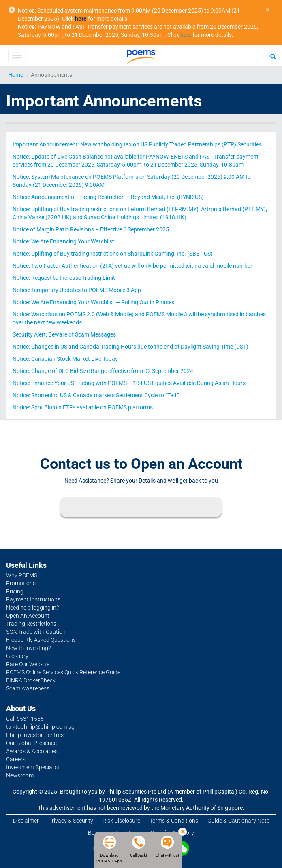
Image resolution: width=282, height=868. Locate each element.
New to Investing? (28, 648)
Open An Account (28, 616)
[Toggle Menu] (17, 55)
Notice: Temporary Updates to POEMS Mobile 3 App (77, 290)
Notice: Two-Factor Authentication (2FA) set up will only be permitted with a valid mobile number (132, 266)
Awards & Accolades (32, 751)
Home (16, 75)
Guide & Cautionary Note (238, 821)
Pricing (15, 591)
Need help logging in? (32, 608)
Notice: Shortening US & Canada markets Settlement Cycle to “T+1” (96, 395)
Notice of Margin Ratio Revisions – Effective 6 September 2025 (91, 229)
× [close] (268, 10)
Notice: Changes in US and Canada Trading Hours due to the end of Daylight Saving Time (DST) (130, 347)
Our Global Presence (31, 743)
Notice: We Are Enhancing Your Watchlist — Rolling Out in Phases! (94, 302)
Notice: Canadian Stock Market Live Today (65, 359)
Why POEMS (22, 575)
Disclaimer (26, 821)
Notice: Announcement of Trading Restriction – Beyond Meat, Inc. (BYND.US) (108, 197)
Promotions (21, 583)
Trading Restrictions (31, 624)
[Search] (273, 56)
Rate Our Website (28, 664)
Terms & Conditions (174, 821)
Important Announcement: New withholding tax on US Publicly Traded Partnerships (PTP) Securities (137, 144)
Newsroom (20, 775)
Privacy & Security (71, 821)
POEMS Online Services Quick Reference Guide (63, 672)
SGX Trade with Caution (36, 632)
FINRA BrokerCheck (31, 680)
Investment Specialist (33, 767)
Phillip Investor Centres (35, 735)
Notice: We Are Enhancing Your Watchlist (63, 241)
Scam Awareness (28, 688)
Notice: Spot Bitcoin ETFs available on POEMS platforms (83, 407)
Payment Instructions (33, 599)
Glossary (17, 656)
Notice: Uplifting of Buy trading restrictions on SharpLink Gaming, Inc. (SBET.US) (113, 254)
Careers (16, 759)
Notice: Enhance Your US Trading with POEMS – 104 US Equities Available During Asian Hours (129, 383)
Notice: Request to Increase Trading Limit (64, 278)
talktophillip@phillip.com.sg (40, 727)
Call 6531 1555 (25, 719)
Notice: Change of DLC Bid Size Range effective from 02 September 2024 (103, 371)
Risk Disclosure (121, 821)
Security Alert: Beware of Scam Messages (64, 334)
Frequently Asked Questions (41, 640)
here (186, 35)
